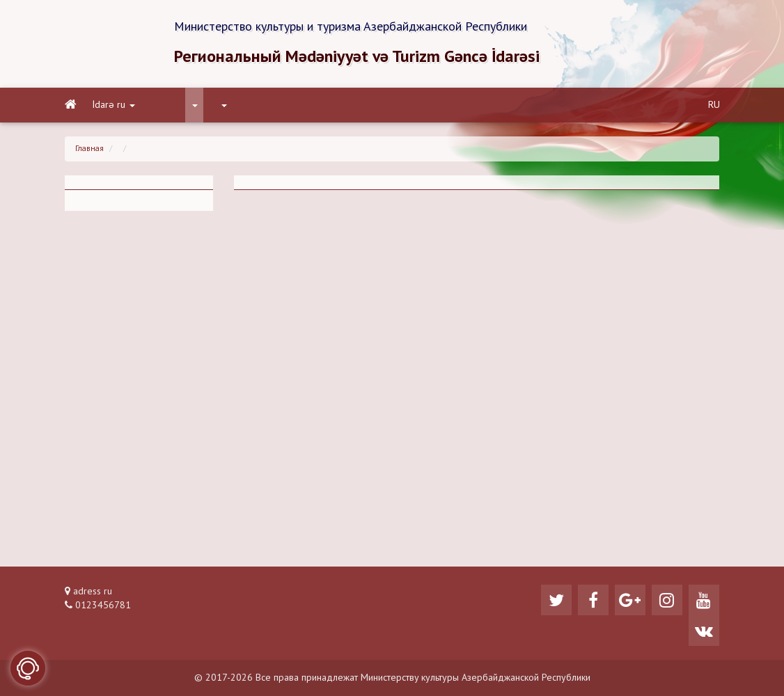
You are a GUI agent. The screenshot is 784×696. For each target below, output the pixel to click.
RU (714, 105)
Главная (89, 149)
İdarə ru (114, 105)
